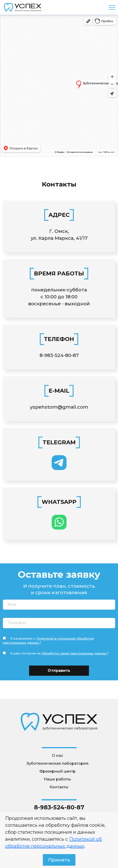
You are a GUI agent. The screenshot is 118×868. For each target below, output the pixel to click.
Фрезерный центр (57, 771)
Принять (59, 860)
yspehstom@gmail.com (59, 407)
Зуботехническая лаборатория (57, 763)
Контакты (59, 787)
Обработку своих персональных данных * (75, 653)
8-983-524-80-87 (59, 355)
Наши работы (57, 779)
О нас (57, 756)
